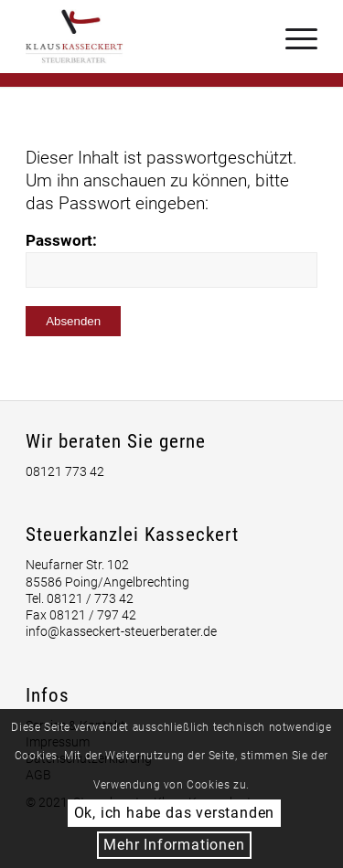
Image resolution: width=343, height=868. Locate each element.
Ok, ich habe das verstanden (175, 813)
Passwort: (171, 259)
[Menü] (292, 37)
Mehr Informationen (174, 845)
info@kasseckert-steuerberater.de (121, 631)
